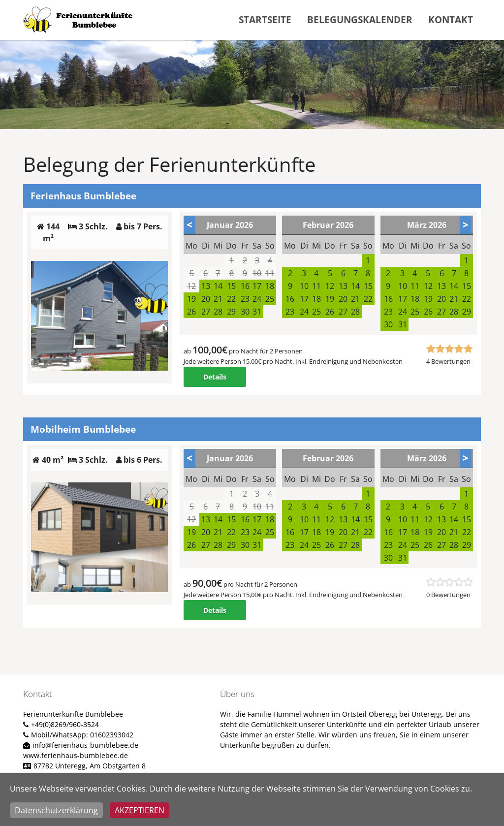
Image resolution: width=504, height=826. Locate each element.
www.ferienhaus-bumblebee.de (76, 755)
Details (215, 377)
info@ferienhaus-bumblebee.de (85, 745)
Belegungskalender (360, 19)
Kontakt (451, 19)
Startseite (265, 19)
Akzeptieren (140, 810)
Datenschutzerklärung (56, 810)
